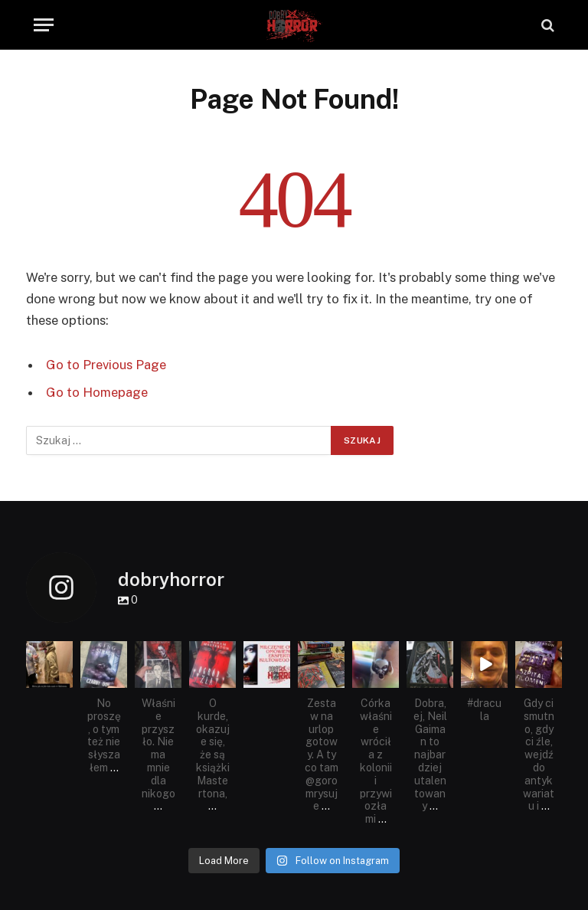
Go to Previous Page (106, 365)
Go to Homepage (97, 392)
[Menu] (44, 25)
